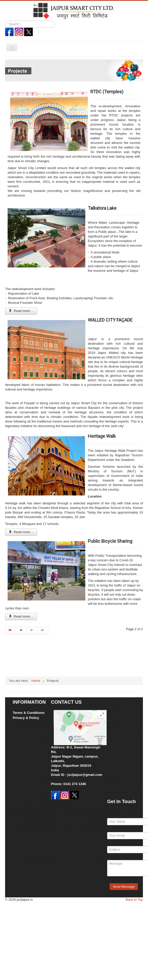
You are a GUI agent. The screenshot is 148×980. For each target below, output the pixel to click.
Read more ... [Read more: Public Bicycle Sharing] (21, 616)
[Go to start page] (11, 630)
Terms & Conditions (29, 713)
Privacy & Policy (26, 718)
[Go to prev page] (21, 630)
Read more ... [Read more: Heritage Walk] (21, 532)
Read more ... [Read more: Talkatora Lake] (21, 311)
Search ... (5, 21)
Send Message (124, 887)
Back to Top (134, 900)
